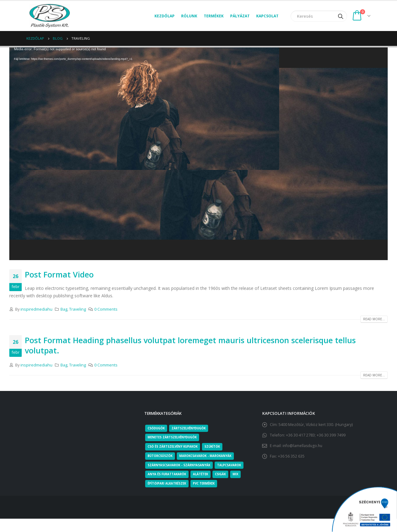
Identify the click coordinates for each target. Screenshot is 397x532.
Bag (64, 309)
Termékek (214, 16)
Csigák (225, 475)
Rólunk (189, 16)
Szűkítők (217, 447)
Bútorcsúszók (161, 456)
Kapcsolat (267, 16)
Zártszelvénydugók (192, 428)
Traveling (78, 309)
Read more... (374, 319)
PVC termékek (208, 484)
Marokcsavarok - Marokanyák (210, 456)
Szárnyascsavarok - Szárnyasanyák (180, 466)
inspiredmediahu (36, 309)
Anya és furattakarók (168, 475)
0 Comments (106, 309)
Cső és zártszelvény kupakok (175, 447)
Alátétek (204, 475)
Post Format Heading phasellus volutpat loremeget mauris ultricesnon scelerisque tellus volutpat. (190, 345)
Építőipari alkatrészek (168, 484)
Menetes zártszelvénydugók (174, 438)
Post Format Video (59, 274)
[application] (198, 154)
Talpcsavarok (233, 466)
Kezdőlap (165, 16)
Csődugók (157, 428)
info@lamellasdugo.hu (303, 446)
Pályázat (240, 16)
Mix (240, 475)
